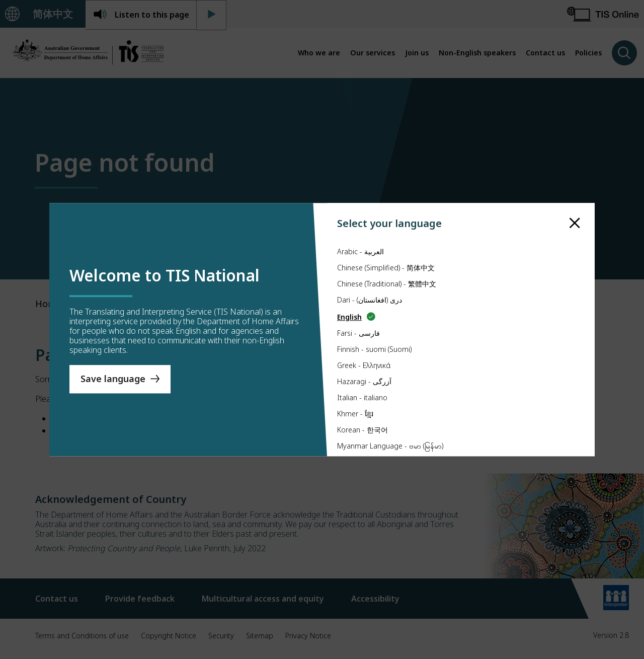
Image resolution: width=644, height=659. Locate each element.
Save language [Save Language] (113, 379)
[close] (575, 222)
